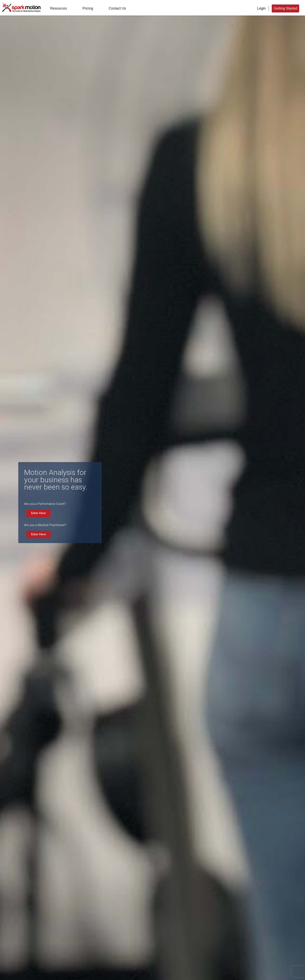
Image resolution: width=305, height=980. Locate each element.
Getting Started (285, 8)
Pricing (88, 8)
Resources (59, 8)
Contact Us (117, 8)
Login (261, 8)
